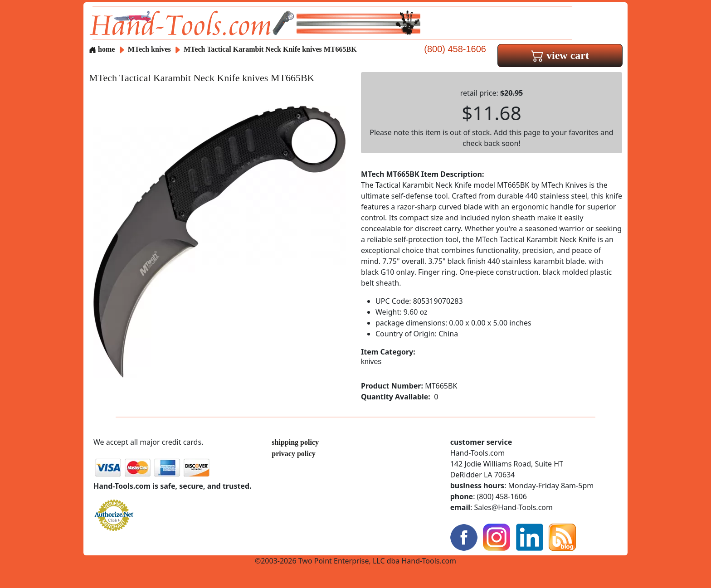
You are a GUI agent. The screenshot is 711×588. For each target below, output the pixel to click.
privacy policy (293, 454)
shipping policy (295, 442)
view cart (560, 55)
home (102, 49)
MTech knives (149, 49)
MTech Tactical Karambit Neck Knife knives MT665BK (270, 49)
